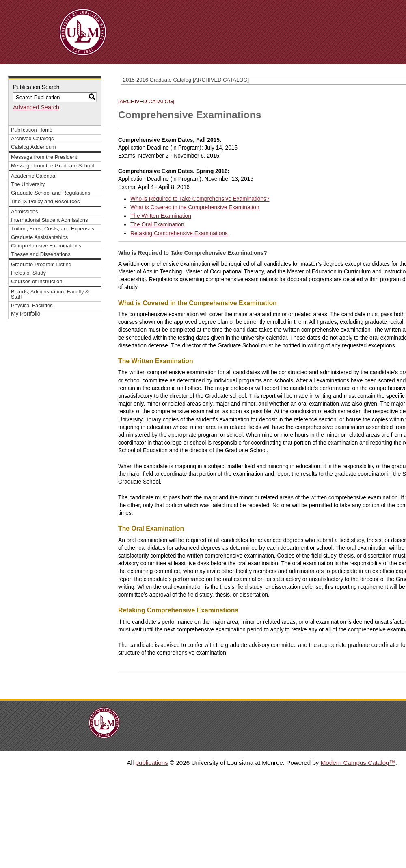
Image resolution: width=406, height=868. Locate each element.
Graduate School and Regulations (51, 193)
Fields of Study (28, 273)
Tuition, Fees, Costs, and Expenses (53, 229)
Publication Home (32, 130)
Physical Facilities (32, 305)
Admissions (25, 212)
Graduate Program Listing (41, 264)
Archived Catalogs (32, 138)
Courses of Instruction (37, 281)
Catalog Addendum (33, 147)
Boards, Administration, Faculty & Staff (50, 294)
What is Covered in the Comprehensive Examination (195, 207)
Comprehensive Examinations (46, 246)
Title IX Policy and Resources (45, 201)
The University (28, 184)
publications (152, 763)
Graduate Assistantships (39, 237)
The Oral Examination (157, 225)
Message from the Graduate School (53, 166)
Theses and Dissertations (41, 254)
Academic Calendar (34, 176)
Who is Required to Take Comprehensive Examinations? (200, 199)
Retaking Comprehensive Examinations (179, 233)
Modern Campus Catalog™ (358, 763)
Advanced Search (36, 107)
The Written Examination (161, 216)
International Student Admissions (50, 220)
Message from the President (44, 157)
